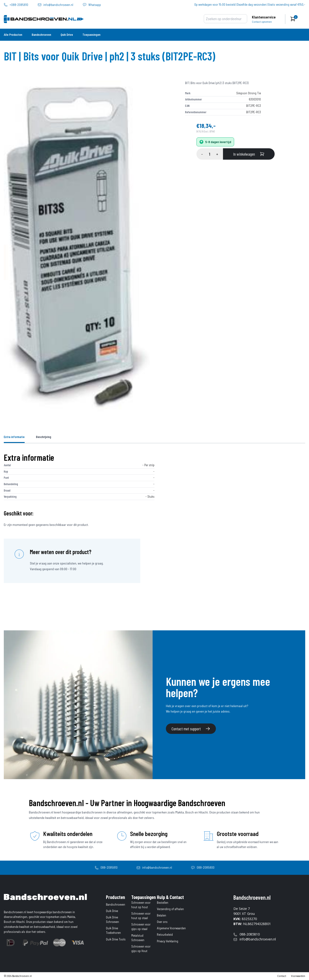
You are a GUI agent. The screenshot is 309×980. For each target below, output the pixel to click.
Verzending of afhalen (170, 909)
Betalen (161, 915)
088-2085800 (206, 867)
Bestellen (163, 903)
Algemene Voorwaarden (171, 928)
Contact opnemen (262, 22)
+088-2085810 (19, 5)
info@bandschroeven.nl (58, 5)
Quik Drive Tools (116, 939)
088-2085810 (109, 867)
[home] (21, 19)
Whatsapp (95, 5)
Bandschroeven (41, 35)
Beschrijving (44, 437)
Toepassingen (91, 35)
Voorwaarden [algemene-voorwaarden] (298, 976)
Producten (115, 897)
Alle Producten (13, 35)
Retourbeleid (165, 935)
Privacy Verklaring (168, 941)
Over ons (162, 922)
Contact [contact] (282, 976)
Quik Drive (67, 35)
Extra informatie (14, 437)
